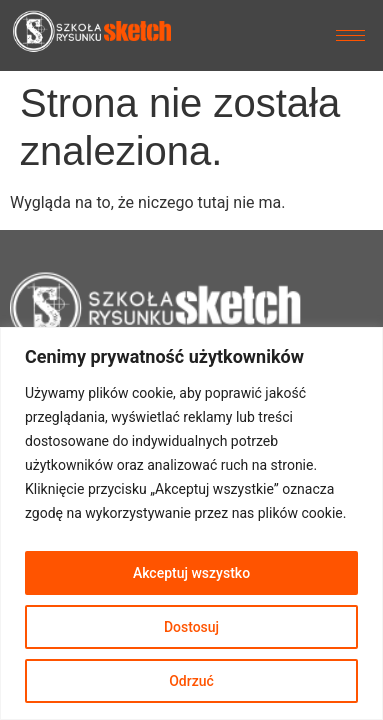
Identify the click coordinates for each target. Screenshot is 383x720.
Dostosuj (191, 627)
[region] (191, 523)
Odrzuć (191, 681)
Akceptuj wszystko (191, 573)
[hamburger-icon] (350, 35)
